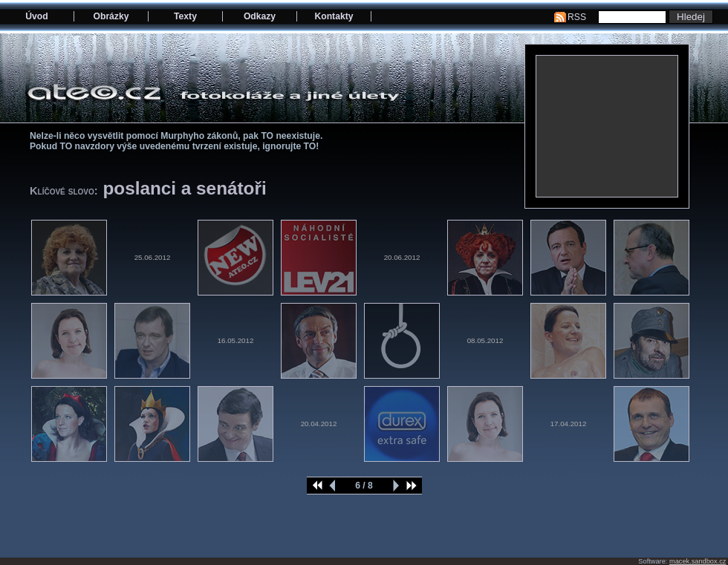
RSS (577, 17)
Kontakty (334, 16)
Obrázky (111, 16)
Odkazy (260, 16)
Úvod (36, 16)
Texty (185, 16)
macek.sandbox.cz (698, 561)
